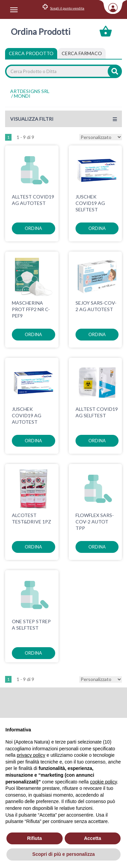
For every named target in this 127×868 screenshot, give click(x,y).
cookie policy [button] (103, 782)
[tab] (82, 53)
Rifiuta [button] (35, 838)
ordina (33, 228)
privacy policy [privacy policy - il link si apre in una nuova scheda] (31, 755)
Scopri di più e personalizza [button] (63, 854)
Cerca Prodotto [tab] (31, 53)
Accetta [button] (93, 838)
